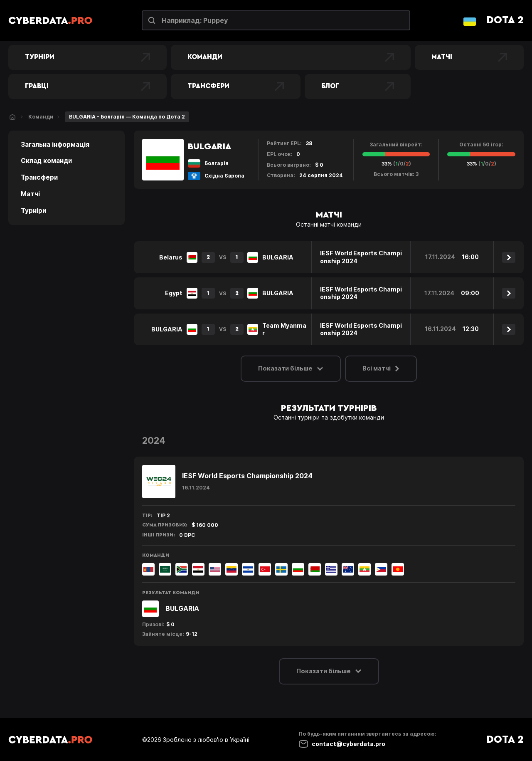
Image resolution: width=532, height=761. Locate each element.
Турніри (87, 57)
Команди (291, 57)
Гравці (87, 86)
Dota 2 (505, 20)
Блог (358, 86)
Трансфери (236, 86)
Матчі (469, 57)
